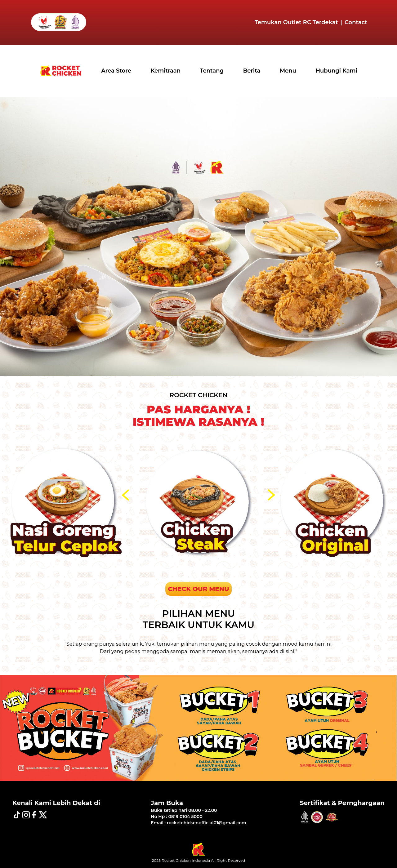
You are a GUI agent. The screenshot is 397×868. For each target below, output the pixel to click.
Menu (288, 71)
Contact (356, 22)
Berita (252, 71)
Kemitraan (165, 71)
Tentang (212, 71)
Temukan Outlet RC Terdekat (296, 22)
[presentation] (126, 495)
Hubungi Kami (337, 71)
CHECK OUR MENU (198, 589)
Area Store (116, 71)
